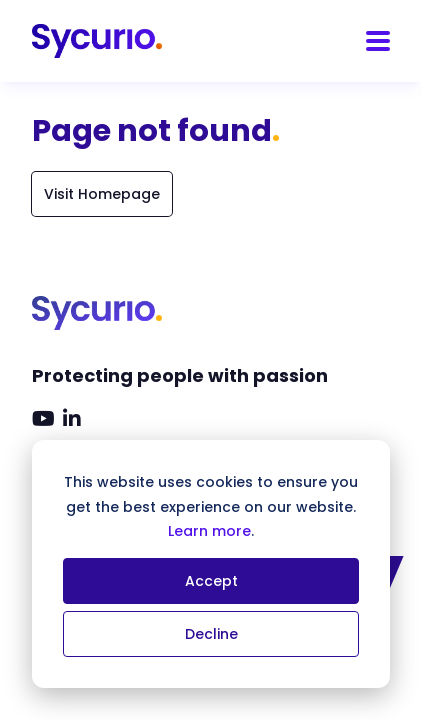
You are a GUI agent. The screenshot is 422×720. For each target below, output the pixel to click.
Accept (211, 581)
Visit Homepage (102, 194)
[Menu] (378, 41)
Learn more (209, 531)
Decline (211, 634)
